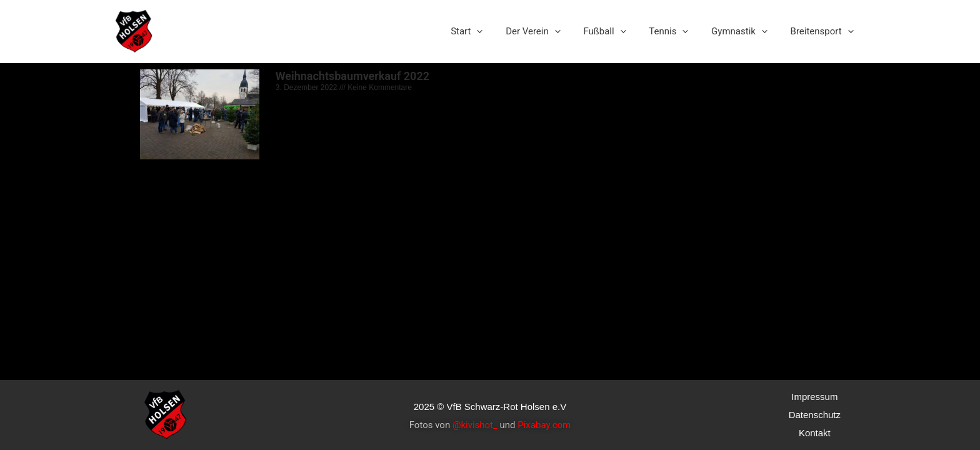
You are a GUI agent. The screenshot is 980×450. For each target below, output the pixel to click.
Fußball (619, 31)
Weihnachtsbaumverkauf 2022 (352, 76)
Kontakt (815, 433)
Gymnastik (746, 31)
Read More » (296, 251)
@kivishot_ (475, 425)
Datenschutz (815, 415)
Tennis (679, 31)
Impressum (814, 397)
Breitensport (824, 31)
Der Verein (552, 31)
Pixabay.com (544, 425)
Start (490, 31)
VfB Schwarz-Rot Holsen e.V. (247, 31)
